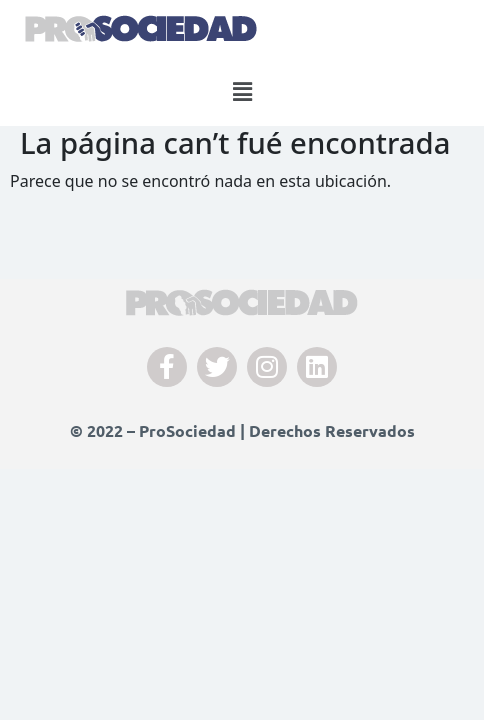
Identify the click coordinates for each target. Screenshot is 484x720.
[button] (242, 91)
